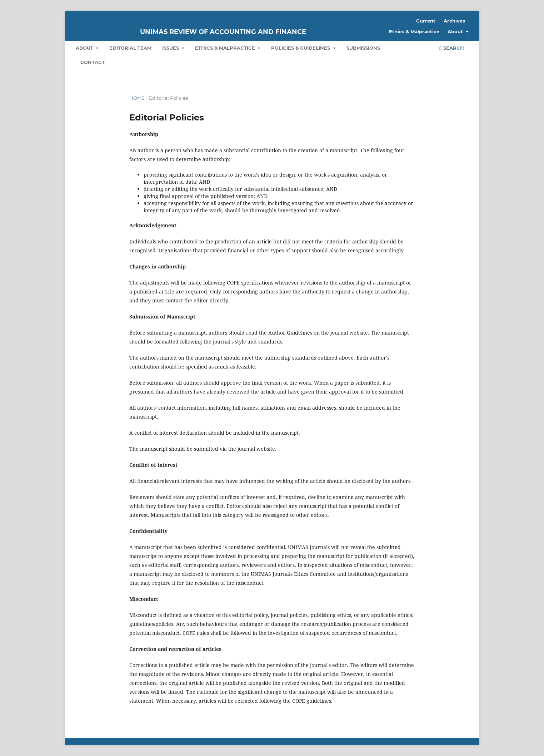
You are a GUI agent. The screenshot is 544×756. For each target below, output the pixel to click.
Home (137, 98)
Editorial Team (130, 48)
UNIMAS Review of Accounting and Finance (223, 32)
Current (426, 21)
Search (451, 48)
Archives (454, 21)
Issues (171, 48)
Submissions (363, 48)
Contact (93, 62)
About (85, 48)
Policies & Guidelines (301, 48)
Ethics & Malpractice (226, 48)
